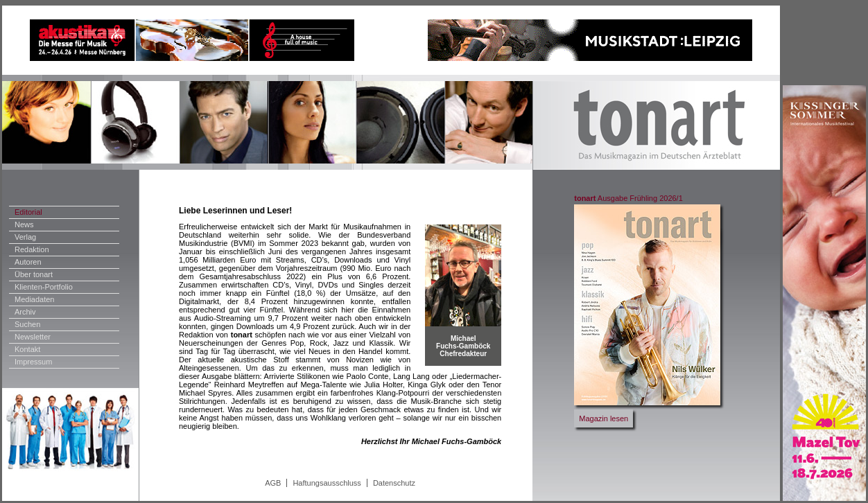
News (24, 224)
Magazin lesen (604, 418)
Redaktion (32, 249)
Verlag (25, 237)
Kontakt (27, 349)
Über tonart (34, 274)
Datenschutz (394, 483)
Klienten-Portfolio (44, 287)
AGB (273, 483)
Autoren (28, 262)
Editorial (28, 212)
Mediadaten (35, 299)
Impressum (33, 362)
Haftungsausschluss (327, 483)
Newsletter (33, 337)
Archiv (25, 312)
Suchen (27, 324)
